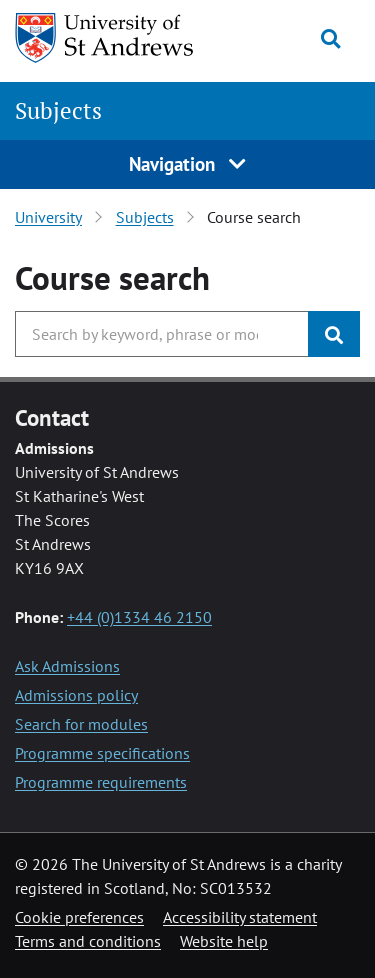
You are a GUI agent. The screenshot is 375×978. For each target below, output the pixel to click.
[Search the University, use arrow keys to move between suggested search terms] (162, 334)
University (48, 217)
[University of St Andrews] (109, 38)
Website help (224, 941)
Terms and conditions (88, 941)
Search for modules (81, 724)
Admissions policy (76, 695)
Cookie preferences (79, 917)
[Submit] (334, 334)
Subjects (58, 110)
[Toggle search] (330, 39)
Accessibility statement (240, 917)
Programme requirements (101, 782)
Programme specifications (102, 753)
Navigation (188, 163)
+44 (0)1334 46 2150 (139, 617)
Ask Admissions (67, 666)
